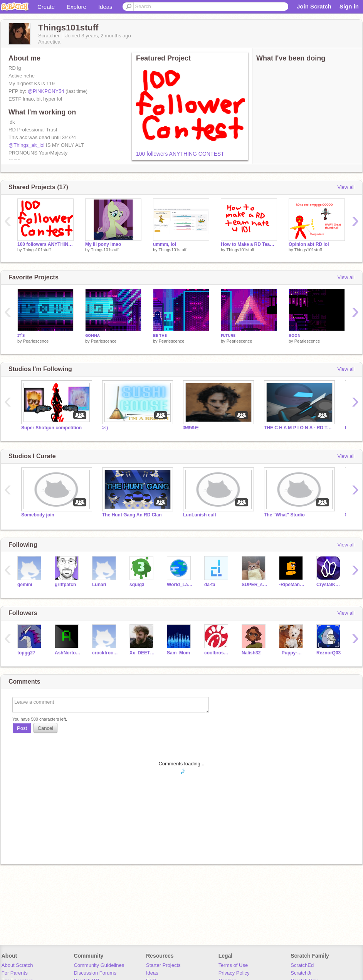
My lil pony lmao (103, 244)
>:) (105, 428)
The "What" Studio (284, 515)
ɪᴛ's (21, 335)
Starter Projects (163, 965)
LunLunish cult (200, 515)
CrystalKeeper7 (329, 585)
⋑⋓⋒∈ (191, 428)
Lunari (99, 585)
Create (46, 7)
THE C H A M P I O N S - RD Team (299, 428)
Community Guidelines (99, 965)
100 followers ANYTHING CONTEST (180, 154)
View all (346, 187)
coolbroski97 (217, 653)
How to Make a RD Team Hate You (249, 244)
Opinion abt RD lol (309, 244)
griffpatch (65, 585)
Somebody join (38, 515)
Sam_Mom (178, 653)
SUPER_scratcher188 (255, 585)
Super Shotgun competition (51, 428)
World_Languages (180, 585)
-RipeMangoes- (292, 585)
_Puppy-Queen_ (292, 653)
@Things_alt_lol (26, 145)
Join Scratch (314, 6)
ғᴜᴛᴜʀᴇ (228, 335)
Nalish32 (251, 653)
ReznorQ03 (329, 653)
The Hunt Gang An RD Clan (132, 515)
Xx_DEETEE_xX (142, 653)
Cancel (45, 728)
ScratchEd (302, 965)
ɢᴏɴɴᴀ (92, 335)
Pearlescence (36, 341)
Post (22, 728)
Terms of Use (233, 965)
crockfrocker (105, 653)
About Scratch (17, 965)
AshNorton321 (68, 653)
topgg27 (26, 653)
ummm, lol (165, 244)
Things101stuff (37, 250)
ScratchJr (301, 973)
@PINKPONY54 (46, 91)
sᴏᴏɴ (295, 335)
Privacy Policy (234, 973)
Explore (76, 7)
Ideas (105, 7)
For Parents (15, 973)
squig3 (137, 585)
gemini (25, 585)
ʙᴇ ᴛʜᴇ (160, 335)
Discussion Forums (95, 973)
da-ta (210, 585)
